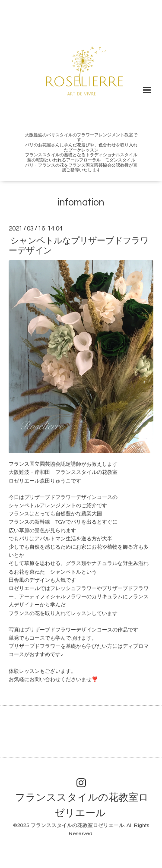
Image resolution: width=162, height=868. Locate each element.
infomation (81, 203)
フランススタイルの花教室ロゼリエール (82, 806)
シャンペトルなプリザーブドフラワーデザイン (79, 246)
